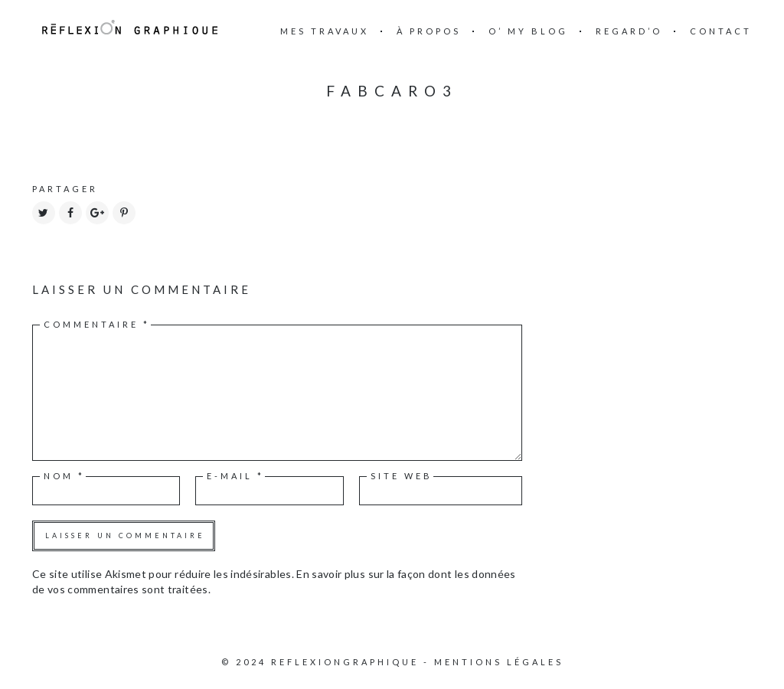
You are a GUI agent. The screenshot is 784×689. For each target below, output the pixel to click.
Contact (721, 31)
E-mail (235, 476)
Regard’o (629, 31)
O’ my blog (528, 31)
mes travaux (325, 31)
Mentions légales (499, 662)
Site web (402, 476)
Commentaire (97, 324)
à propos (429, 31)
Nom (64, 476)
